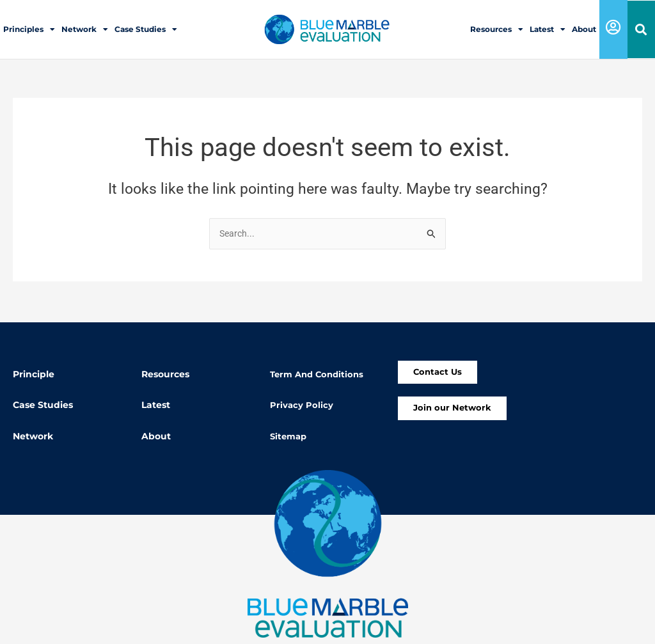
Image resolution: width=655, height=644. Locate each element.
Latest (548, 29)
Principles (29, 29)
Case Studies (146, 29)
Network (85, 29)
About (584, 29)
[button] (641, 30)
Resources (497, 29)
